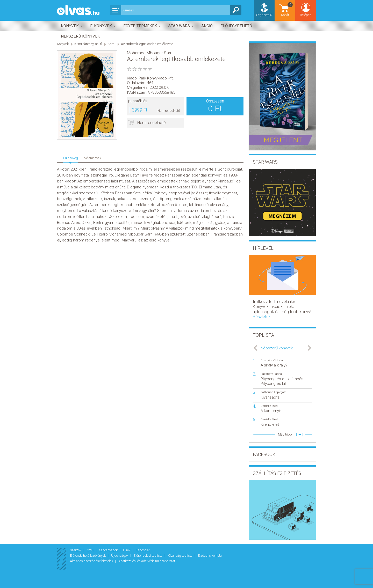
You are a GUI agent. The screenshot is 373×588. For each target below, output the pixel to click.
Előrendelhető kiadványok (88, 556)
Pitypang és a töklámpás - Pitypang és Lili (283, 381)
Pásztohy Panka (271, 374)
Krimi (112, 44)
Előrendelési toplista (148, 556)
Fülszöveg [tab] (71, 158)
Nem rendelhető (152, 123)
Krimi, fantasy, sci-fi (88, 44)
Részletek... (263, 317)
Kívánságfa (270, 397)
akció (207, 26)
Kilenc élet (270, 424)
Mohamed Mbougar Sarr (149, 53)
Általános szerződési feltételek (92, 561)
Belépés (306, 15)
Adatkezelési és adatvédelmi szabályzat (147, 561)
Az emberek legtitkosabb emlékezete (147, 44)
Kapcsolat (143, 550)
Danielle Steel (269, 406)
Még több (285, 434)
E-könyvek (103, 26)
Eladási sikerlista (210, 556)
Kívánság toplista (181, 556)
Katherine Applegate (273, 392)
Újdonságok (120, 556)
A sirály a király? (274, 365)
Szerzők (76, 550)
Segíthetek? (264, 15)
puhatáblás (138, 101)
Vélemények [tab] (93, 158)
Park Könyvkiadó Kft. (156, 78)
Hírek (127, 550)
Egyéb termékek (142, 26)
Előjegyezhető (236, 26)
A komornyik (271, 411)
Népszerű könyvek (80, 36)
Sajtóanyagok (109, 550)
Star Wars (181, 26)
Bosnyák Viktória (272, 360)
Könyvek (72, 26)
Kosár (287, 9)
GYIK (91, 550)
